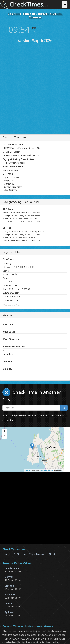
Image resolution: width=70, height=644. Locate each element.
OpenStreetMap (48, 470)
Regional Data (11, 252)
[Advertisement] (35, 96)
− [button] (4, 436)
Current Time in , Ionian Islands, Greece (28, 627)
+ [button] (4, 431)
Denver (9, 577)
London (9, 603)
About (52, 554)
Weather (8, 315)
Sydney (9, 612)
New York (10, 595)
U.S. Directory (19, 554)
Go (64, 408)
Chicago (9, 586)
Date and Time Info (14, 137)
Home (6, 554)
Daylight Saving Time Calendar (21, 202)
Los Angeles (12, 568)
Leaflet (28, 470)
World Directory (37, 554)
